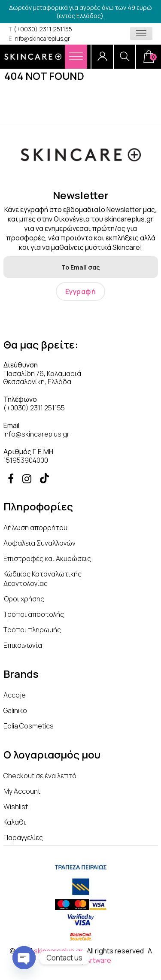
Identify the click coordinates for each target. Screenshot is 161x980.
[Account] (102, 57)
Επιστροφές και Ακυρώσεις (47, 558)
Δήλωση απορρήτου (35, 528)
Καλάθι (15, 822)
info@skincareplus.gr (39, 38)
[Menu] (76, 56)
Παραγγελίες (23, 837)
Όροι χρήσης (24, 599)
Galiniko (15, 710)
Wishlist (16, 807)
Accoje (15, 695)
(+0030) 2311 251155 (40, 29)
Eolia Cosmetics (29, 726)
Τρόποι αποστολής (34, 614)
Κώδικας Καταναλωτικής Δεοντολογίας (43, 579)
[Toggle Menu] (141, 33)
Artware (99, 960)
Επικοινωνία (23, 645)
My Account (22, 791)
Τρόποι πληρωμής (32, 630)
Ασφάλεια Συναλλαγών (39, 543)
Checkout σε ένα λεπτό (40, 776)
